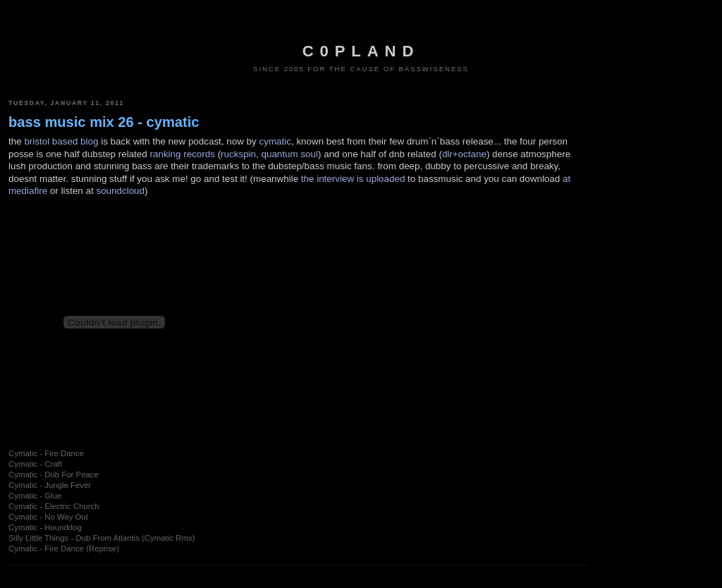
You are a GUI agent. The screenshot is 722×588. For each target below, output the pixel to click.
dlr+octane (464, 154)
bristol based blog (61, 141)
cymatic (275, 141)
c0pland (361, 51)
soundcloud (120, 191)
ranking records (183, 154)
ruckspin (238, 154)
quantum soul (289, 154)
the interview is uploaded (353, 179)
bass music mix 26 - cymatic (104, 122)
